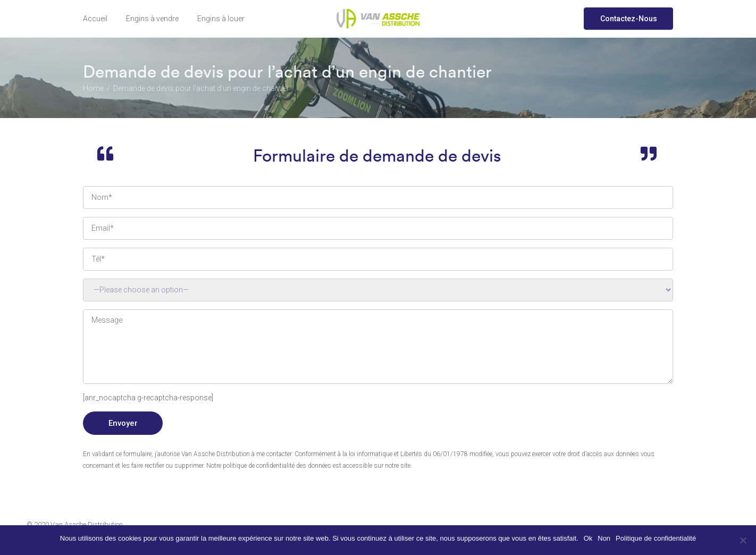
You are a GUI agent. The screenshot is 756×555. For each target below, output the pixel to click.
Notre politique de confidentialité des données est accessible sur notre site (308, 466)
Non (604, 538)
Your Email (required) (378, 228)
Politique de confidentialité (656, 538)
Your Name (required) (378, 197)
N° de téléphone (378, 259)
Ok (588, 538)
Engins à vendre (152, 19)
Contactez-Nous (629, 19)
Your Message (378, 347)
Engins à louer (221, 19)
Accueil (95, 19)
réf (378, 290)
